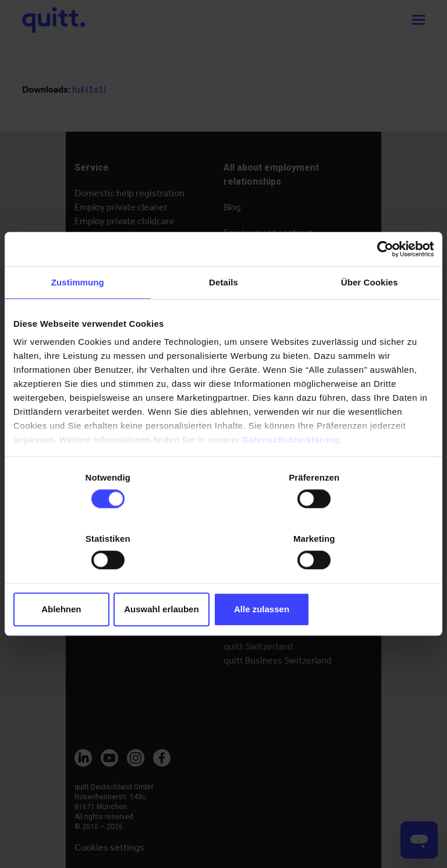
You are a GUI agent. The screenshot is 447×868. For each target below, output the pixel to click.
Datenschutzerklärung (292, 471)
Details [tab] (223, 313)
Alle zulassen (365, 579)
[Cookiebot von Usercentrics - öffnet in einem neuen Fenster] (383, 280)
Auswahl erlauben (223, 579)
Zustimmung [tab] (78, 313)
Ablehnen (82, 579)
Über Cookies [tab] (370, 313)
